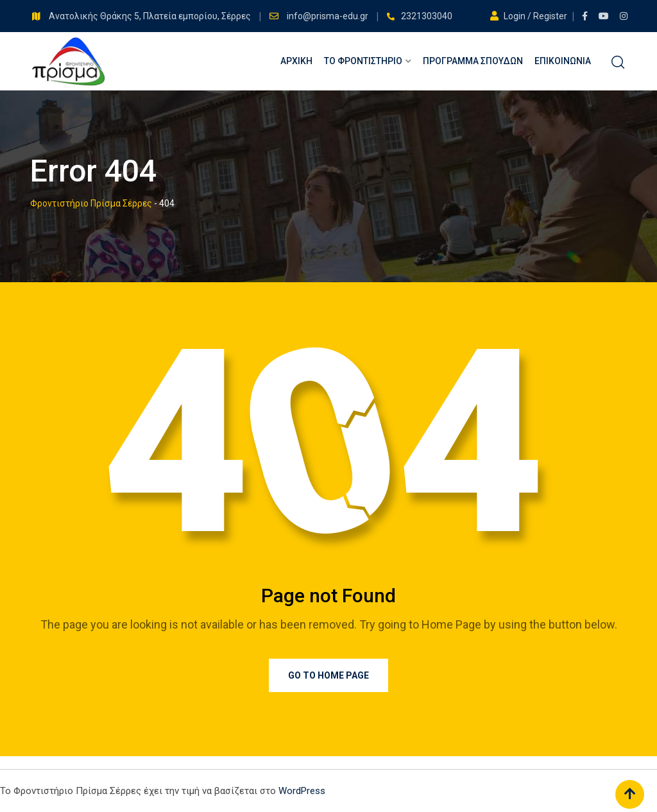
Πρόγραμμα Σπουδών (473, 61)
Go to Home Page (328, 675)
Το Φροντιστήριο (363, 61)
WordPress (302, 791)
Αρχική (296, 61)
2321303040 (427, 16)
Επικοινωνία (563, 61)
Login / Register (530, 16)
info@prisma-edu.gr (328, 16)
